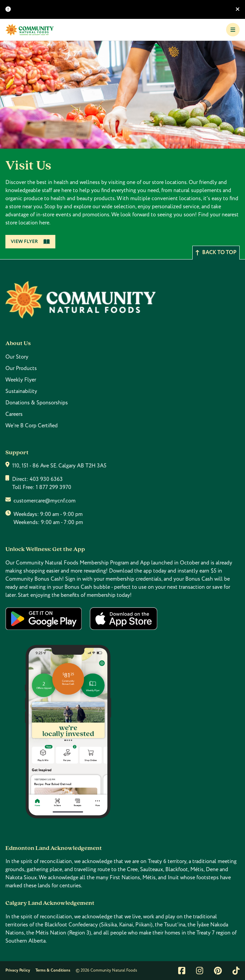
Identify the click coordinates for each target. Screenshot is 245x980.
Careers (14, 414)
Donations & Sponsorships (37, 403)
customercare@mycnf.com (45, 501)
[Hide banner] (238, 9)
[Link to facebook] (182, 971)
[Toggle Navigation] (233, 30)
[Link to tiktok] (236, 971)
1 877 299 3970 (53, 487)
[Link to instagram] (200, 971)
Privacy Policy (18, 970)
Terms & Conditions (53, 970)
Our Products (21, 368)
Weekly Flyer (21, 380)
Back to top (216, 253)
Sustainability (21, 391)
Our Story (17, 357)
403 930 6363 (46, 479)
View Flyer (30, 242)
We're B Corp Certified (32, 426)
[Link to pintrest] (218, 971)
